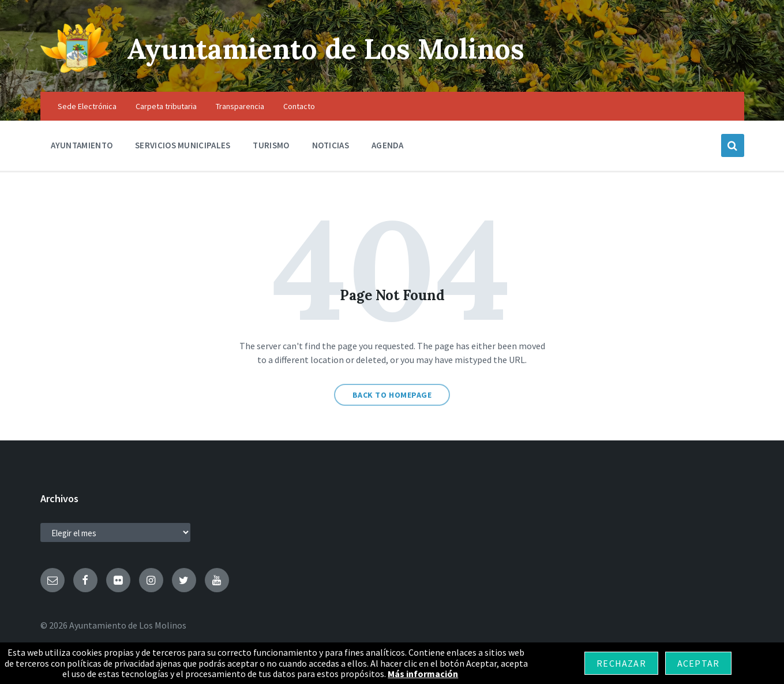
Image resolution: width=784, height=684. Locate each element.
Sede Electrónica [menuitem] (87, 106)
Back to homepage (392, 395)
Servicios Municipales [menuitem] (183, 145)
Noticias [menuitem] (331, 145)
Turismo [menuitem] (271, 145)
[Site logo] (75, 69)
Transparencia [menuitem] (240, 106)
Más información (423, 674)
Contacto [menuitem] (299, 106)
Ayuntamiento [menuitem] (82, 145)
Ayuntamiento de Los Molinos (326, 49)
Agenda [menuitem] (388, 145)
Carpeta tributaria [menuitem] (166, 106)
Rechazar (621, 663)
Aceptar (698, 663)
